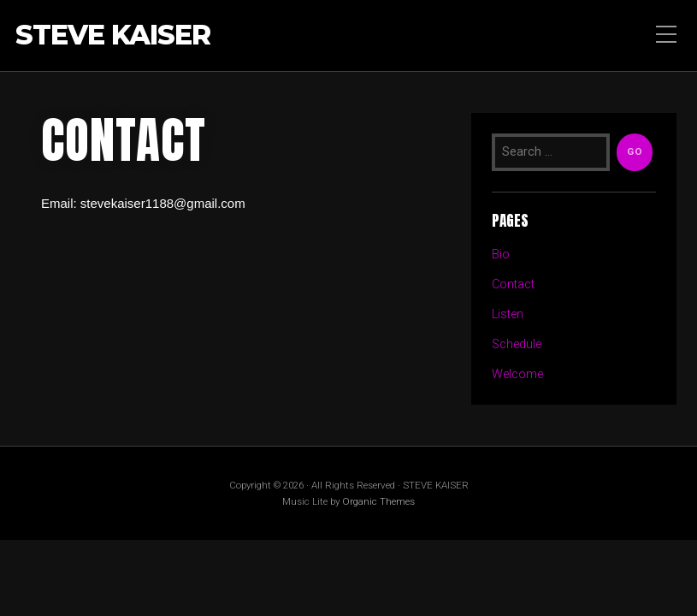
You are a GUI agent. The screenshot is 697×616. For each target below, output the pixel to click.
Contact (513, 284)
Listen (508, 314)
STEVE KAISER (113, 36)
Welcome (517, 374)
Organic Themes (378, 501)
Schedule (517, 344)
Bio (501, 255)
